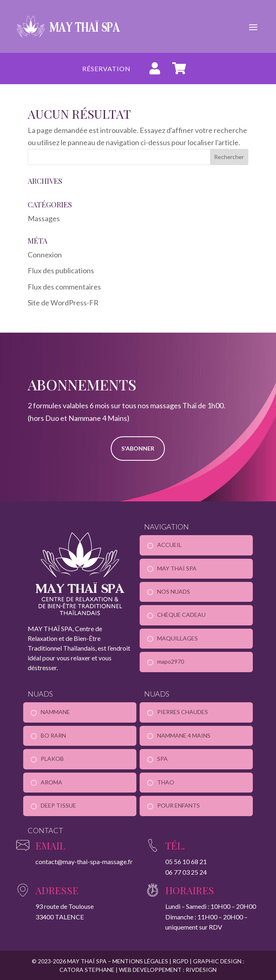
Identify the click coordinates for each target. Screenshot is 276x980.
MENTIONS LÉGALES (141, 961)
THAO (166, 782)
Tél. (175, 845)
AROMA (51, 782)
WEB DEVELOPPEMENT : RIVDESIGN (167, 970)
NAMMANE (55, 712)
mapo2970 (171, 661)
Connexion (45, 255)
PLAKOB (52, 759)
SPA (162, 759)
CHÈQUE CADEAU (181, 615)
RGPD (181, 961)
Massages (44, 218)
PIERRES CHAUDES (183, 712)
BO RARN (53, 735)
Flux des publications (61, 270)
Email (50, 845)
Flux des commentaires (64, 287)
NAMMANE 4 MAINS (184, 735)
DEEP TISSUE (58, 805)
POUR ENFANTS (179, 805)
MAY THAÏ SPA (177, 568)
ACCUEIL (169, 545)
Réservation (106, 69)
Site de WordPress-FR (63, 303)
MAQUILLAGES (177, 638)
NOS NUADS (174, 591)
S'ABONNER (138, 448)
